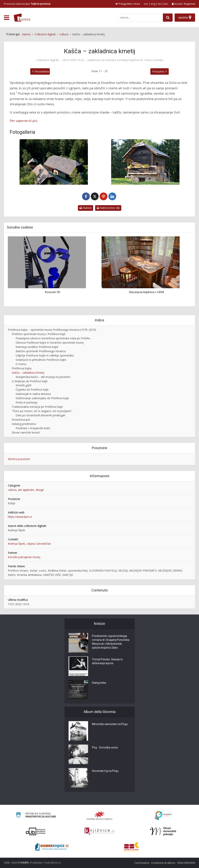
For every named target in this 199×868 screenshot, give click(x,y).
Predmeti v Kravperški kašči (33, 428)
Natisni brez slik (108, 208)
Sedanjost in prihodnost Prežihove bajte (41, 360)
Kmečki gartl (23, 385)
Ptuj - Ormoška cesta (105, 747)
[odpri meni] (7, 18)
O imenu (21, 364)
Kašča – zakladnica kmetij (28, 373)
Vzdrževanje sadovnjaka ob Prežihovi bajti (42, 398)
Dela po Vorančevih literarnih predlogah (41, 415)
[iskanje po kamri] (140, 18)
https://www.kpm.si (20, 517)
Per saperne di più (24, 121)
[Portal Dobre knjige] (52, 847)
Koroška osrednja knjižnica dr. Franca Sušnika (134, 60)
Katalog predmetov (24, 424)
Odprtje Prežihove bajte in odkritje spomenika (45, 355)
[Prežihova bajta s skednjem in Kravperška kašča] (54, 162)
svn (146, 4)
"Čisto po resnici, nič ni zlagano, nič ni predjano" (42, 411)
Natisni (86, 208)
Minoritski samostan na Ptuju (110, 724)
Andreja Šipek (16, 544)
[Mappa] (185, 18)
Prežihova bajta (22, 368)
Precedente (42, 71)
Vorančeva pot (21, 420)
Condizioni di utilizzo (163, 863)
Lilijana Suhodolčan (39, 544)
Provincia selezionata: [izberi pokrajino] (27, 4)
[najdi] (168, 18)
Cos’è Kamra (142, 863)
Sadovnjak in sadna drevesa (33, 394)
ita (159, 4)
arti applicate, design (31, 490)
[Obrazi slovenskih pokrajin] (163, 831)
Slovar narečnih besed (26, 432)
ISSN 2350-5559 (186, 863)
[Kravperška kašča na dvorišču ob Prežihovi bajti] (145, 162)
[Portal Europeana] (163, 816)
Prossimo (158, 71)
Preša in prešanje (27, 402)
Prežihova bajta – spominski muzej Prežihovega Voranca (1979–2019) (52, 330)
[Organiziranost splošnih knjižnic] (100, 816)
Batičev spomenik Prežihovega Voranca (41, 351)
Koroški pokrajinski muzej (24, 557)
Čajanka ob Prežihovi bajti (32, 390)
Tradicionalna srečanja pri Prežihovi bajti (37, 407)
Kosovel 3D (53, 292)
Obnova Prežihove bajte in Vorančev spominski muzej (50, 343)
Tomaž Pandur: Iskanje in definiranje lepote (107, 661)
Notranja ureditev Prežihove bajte (37, 347)
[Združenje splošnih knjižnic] (131, 847)
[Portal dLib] (36, 831)
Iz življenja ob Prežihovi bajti (30, 381)
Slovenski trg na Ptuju (105, 771)
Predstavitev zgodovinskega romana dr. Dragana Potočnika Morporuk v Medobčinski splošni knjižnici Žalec (111, 642)
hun (166, 4)
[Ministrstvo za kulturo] (36, 816)
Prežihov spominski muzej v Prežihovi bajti (39, 334)
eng (153, 4)
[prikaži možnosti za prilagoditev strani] (128, 4)
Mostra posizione (19, 459)
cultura (12, 490)
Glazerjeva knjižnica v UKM (146, 292)
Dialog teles (99, 683)
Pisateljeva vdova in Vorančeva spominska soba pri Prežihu (53, 338)
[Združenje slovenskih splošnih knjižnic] (99, 831)
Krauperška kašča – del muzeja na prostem (43, 377)
